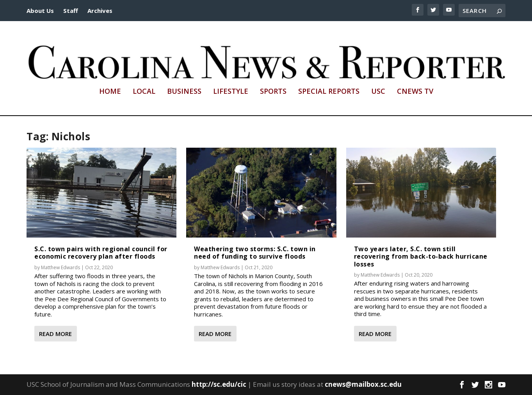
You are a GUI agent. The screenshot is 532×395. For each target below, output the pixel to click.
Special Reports (329, 92)
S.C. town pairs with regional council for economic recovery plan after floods (101, 253)
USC (378, 92)
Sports (273, 92)
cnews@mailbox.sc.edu (363, 384)
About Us (40, 11)
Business (184, 92)
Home (110, 92)
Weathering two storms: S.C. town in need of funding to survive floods (255, 253)
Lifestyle (231, 92)
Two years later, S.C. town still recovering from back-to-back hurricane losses (421, 256)
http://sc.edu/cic (219, 384)
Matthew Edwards (60, 267)
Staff (71, 11)
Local (144, 92)
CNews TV (415, 92)
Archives (100, 11)
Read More (55, 334)
